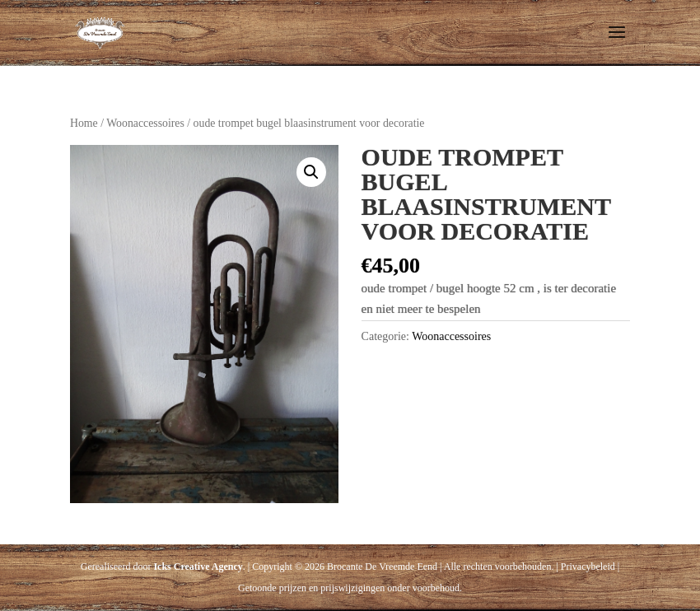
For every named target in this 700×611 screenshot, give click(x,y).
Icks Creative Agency (198, 567)
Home (84, 123)
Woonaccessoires (145, 123)
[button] (311, 172)
